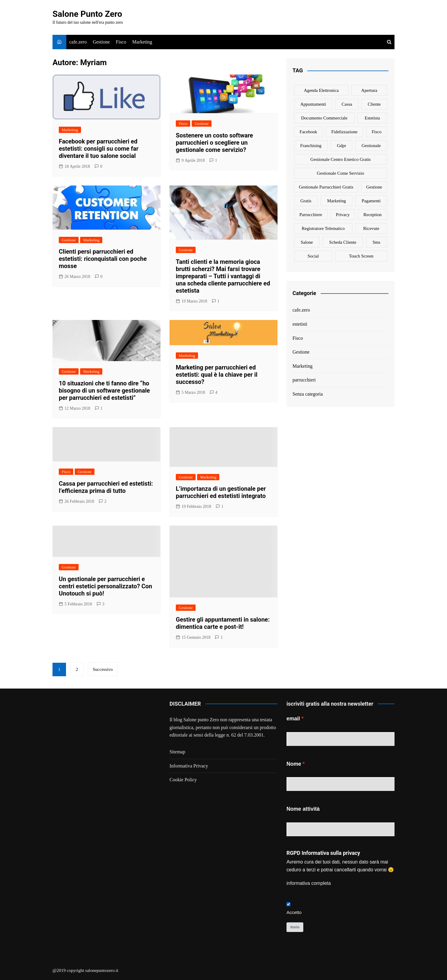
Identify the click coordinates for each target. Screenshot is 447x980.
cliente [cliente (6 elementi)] (374, 104)
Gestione (101, 42)
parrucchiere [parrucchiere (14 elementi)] (311, 215)
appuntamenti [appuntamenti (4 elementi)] (313, 104)
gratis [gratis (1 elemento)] (306, 201)
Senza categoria (308, 394)
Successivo (103, 669)
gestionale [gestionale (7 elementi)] (371, 146)
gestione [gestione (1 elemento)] (374, 187)
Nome (294, 764)
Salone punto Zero (201, 720)
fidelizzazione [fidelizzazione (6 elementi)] (344, 132)
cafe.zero (78, 42)
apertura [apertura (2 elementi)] (369, 90)
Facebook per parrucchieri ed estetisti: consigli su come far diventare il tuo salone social (99, 149)
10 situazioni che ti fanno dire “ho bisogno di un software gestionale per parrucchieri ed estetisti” (104, 390)
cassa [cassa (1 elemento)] (347, 104)
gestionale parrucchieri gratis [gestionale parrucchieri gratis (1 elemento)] (326, 187)
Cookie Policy (183, 780)
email (293, 719)
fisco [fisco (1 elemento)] (377, 132)
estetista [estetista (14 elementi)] (372, 118)
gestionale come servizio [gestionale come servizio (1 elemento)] (340, 173)
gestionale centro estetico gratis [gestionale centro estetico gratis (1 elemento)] (340, 159)
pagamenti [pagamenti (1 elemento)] (371, 201)
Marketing (142, 42)
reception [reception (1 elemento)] (372, 215)
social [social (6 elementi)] (313, 256)
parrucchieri (304, 380)
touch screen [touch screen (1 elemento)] (361, 256)
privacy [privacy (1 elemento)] (343, 215)
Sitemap (177, 752)
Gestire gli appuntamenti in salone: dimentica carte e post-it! (223, 623)
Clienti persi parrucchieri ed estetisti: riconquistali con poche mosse (103, 259)
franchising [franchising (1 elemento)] (311, 146)
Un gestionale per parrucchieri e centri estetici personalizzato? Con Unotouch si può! (105, 586)
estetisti (300, 324)
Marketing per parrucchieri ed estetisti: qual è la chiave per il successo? (217, 375)
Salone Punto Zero (87, 14)
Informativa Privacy (189, 766)
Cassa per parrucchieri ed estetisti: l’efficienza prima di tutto (106, 487)
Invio (295, 927)
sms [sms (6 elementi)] (376, 242)
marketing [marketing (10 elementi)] (336, 201)
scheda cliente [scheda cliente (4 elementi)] (343, 242)
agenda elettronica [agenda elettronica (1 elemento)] (321, 90)
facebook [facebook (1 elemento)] (308, 132)
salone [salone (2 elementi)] (307, 242)
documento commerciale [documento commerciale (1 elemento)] (324, 118)
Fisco (121, 42)
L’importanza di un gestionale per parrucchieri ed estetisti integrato (221, 492)
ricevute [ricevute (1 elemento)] (371, 228)
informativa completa (309, 883)
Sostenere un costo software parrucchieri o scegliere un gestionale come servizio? (214, 143)
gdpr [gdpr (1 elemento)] (342, 146)
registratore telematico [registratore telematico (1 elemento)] (323, 228)
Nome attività (303, 809)
